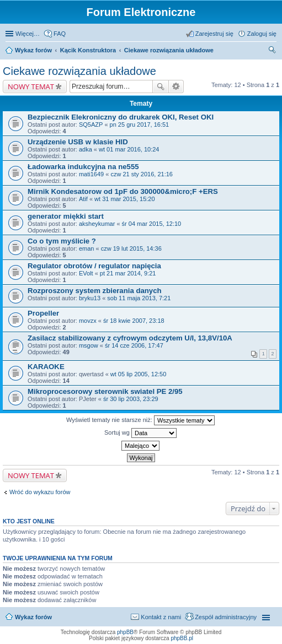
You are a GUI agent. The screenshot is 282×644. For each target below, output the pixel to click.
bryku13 (90, 298)
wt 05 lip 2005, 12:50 (139, 374)
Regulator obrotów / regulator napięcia (94, 266)
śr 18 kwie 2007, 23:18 (134, 321)
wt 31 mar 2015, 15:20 (124, 199)
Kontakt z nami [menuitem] (161, 617)
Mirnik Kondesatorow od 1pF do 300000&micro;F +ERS (123, 191)
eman (87, 248)
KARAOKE (46, 367)
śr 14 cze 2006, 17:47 (134, 345)
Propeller (43, 313)
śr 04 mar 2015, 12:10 (152, 224)
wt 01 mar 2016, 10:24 (129, 149)
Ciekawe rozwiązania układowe (169, 50)
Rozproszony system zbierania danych (95, 291)
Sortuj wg (140, 433)
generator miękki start (66, 216)
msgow (89, 345)
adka (86, 149)
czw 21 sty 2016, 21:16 (142, 174)
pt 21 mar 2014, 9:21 (128, 273)
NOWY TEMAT (31, 86)
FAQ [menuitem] (60, 34)
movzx (88, 321)
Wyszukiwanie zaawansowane (176, 86)
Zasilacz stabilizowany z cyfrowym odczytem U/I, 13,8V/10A (130, 338)
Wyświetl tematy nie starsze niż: (140, 420)
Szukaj (161, 86)
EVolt (86, 273)
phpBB (125, 632)
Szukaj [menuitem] (273, 51)
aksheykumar (97, 224)
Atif (83, 199)
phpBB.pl (182, 638)
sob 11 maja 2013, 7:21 (139, 298)
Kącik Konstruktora (88, 50)
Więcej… (28, 34)
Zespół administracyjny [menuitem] (226, 617)
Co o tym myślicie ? (62, 241)
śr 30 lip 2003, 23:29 (131, 399)
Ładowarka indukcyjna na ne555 (83, 167)
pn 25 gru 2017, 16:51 (140, 125)
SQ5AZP (91, 125)
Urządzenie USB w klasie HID (78, 142)
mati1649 (91, 174)
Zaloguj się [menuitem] (262, 34)
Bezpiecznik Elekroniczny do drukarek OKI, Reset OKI (121, 117)
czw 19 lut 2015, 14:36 (131, 248)
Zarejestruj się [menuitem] (214, 34)
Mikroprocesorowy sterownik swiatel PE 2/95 (105, 391)
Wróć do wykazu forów (40, 492)
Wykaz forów (33, 50)
